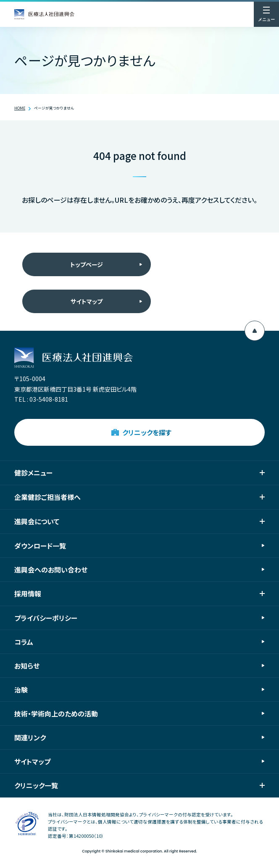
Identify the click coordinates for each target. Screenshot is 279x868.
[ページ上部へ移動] (255, 331)
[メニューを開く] (266, 14)
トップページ (87, 264)
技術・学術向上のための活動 (56, 714)
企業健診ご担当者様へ (139, 497)
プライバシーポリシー (46, 618)
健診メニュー (139, 473)
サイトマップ (87, 301)
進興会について (139, 521)
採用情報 (139, 593)
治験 (21, 690)
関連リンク (30, 737)
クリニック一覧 (139, 785)
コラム (24, 642)
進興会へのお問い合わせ (51, 570)
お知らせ (27, 666)
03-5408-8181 (49, 399)
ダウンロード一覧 (40, 546)
